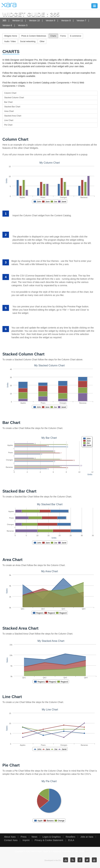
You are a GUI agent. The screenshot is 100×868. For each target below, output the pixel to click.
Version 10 (34, 20)
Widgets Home (11, 36)
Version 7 (81, 20)
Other (42, 41)
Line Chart (9, 120)
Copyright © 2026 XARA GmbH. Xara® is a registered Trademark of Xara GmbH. (50, 851)
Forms (63, 36)
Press (23, 837)
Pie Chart (8, 125)
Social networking (28, 41)
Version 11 (18, 20)
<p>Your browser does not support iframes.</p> (50, 180)
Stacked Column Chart (14, 98)
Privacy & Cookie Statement (49, 840)
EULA (71, 840)
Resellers (70, 837)
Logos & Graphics (51, 837)
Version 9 (50, 20)
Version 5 (23, 25)
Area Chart (9, 111)
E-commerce (76, 36)
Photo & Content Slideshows (34, 36)
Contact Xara (11, 840)
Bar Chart (8, 102)
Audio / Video (10, 41)
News (35, 837)
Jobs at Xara (87, 837)
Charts (53, 36)
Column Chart (10, 93)
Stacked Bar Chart (12, 107)
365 (4, 20)
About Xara (10, 837)
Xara (9, 5)
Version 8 (66, 20)
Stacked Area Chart (13, 116)
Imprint (26, 840)
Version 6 (7, 25)
